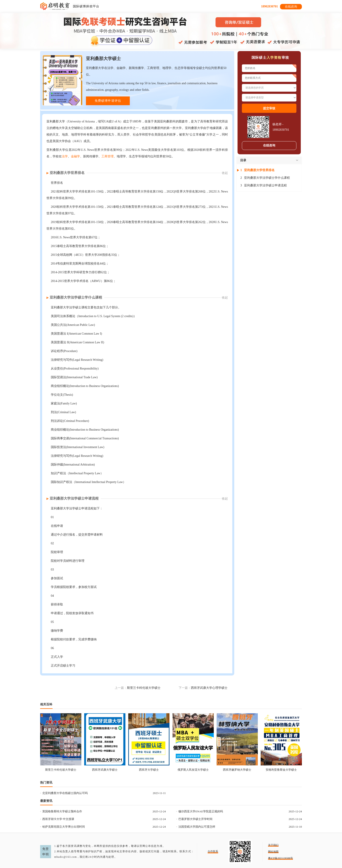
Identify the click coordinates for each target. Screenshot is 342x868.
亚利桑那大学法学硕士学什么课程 (76, 297)
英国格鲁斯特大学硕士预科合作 (62, 811)
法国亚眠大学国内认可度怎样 (197, 827)
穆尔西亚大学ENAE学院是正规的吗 (201, 811)
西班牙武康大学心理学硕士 (209, 688)
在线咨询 (291, 7)
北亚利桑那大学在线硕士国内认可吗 (65, 793)
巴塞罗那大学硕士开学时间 (195, 819)
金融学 (75, 156)
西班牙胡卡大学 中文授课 (58, 819)
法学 (65, 156)
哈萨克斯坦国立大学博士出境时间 (64, 827)
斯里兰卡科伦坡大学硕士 (144, 688)
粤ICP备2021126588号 (280, 858)
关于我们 (273, 845)
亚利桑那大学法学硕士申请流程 (74, 498)
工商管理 (108, 156)
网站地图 (273, 852)
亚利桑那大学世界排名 (67, 173)
